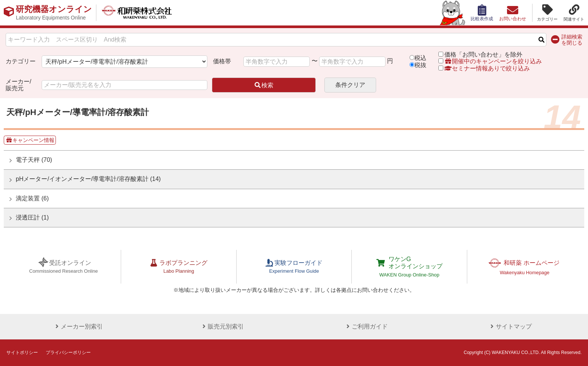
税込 (420, 58)
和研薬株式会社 (137, 13)
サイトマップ (510, 326)
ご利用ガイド (366, 326)
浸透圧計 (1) (32, 217)
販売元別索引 (222, 326)
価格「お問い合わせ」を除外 (483, 55)
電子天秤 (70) (34, 160)
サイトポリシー (22, 353)
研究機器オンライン (54, 13)
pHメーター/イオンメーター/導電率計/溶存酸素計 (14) (88, 179)
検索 (264, 85)
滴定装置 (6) (32, 198)
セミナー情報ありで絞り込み (484, 68)
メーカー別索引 (78, 326)
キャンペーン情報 (30, 140)
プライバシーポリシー (68, 353)
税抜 (420, 65)
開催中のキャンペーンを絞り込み (493, 61)
